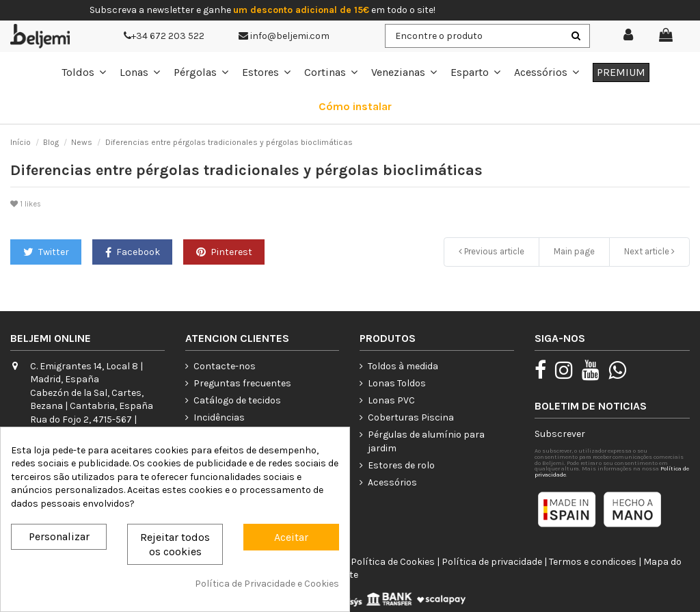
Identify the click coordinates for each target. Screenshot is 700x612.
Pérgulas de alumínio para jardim (426, 441)
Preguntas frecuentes (242, 383)
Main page (574, 251)
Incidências (219, 417)
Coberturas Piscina (411, 417)
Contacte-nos (225, 366)
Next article (649, 251)
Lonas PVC (391, 400)
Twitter (46, 252)
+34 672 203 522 (164, 36)
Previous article (492, 251)
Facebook (133, 252)
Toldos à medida (403, 366)
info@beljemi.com (284, 36)
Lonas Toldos (397, 383)
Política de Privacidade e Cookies (267, 584)
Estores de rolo (401, 465)
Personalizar (59, 536)
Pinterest (224, 252)
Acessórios (392, 482)
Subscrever (560, 434)
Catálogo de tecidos (237, 400)
